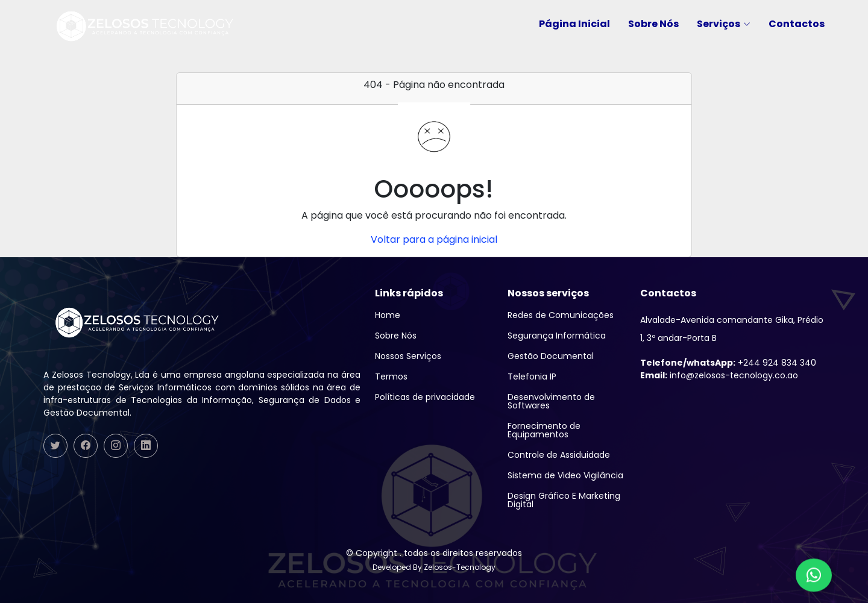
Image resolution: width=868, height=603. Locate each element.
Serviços (724, 24)
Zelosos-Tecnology (460, 567)
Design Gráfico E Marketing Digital (564, 500)
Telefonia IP (532, 376)
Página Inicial (574, 24)
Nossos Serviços (408, 356)
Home (388, 315)
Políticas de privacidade (425, 397)
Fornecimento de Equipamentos (544, 430)
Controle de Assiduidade (559, 455)
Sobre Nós (653, 24)
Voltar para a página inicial (434, 239)
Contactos (797, 24)
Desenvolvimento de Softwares (551, 401)
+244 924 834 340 (728, 363)
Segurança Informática (557, 336)
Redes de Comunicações (561, 315)
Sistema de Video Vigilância (565, 475)
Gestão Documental (551, 356)
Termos (391, 376)
